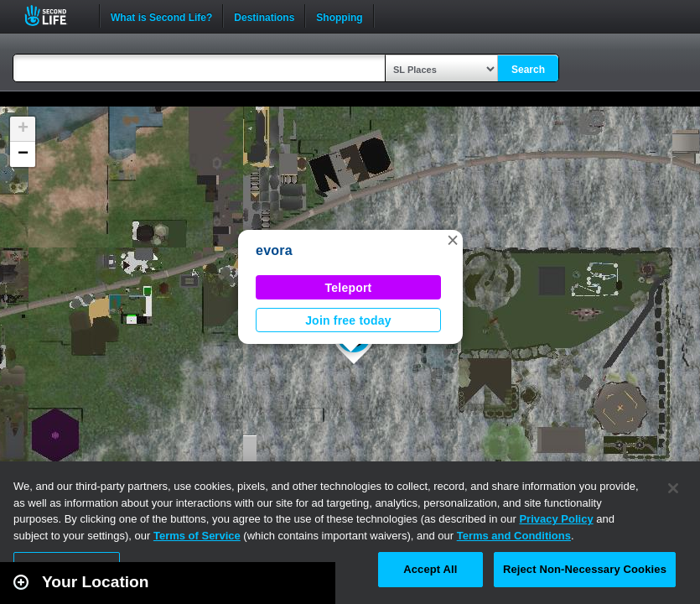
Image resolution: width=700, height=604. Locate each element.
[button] (453, 240)
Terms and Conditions (514, 536)
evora (274, 250)
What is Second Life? (161, 16)
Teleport (349, 288)
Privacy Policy (556, 519)
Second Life (55, 16)
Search (528, 70)
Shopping (339, 16)
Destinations (264, 16)
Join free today (348, 320)
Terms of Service (197, 536)
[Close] (673, 488)
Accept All (430, 569)
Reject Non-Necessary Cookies (585, 569)
